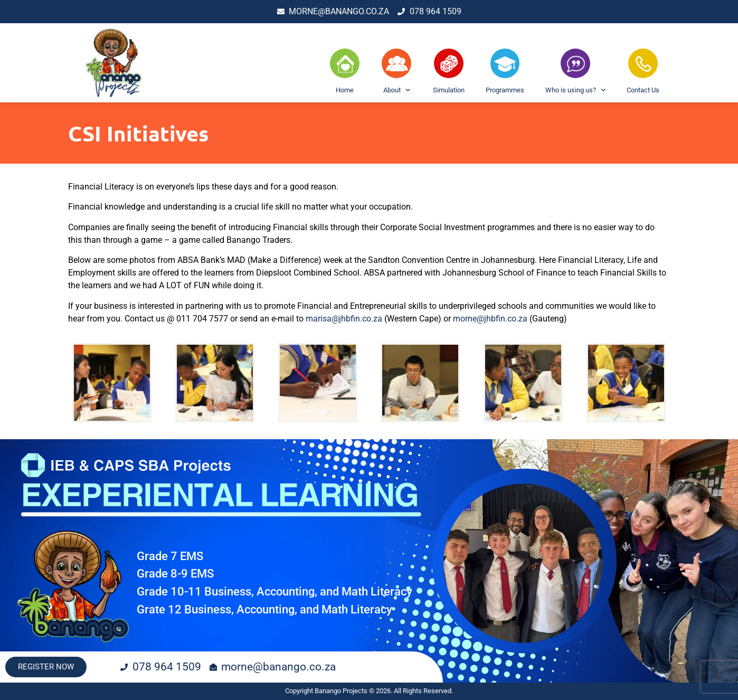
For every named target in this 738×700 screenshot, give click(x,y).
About (397, 91)
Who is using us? (575, 91)
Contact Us (643, 90)
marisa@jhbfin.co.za (345, 319)
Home (345, 90)
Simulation (449, 90)
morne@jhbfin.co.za (490, 319)
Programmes (505, 90)
